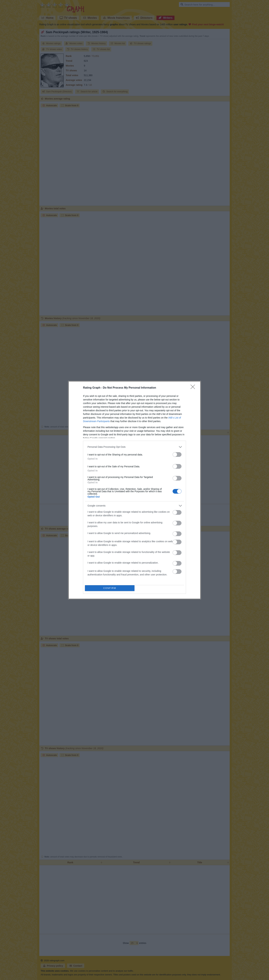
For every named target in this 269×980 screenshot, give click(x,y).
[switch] (177, 455)
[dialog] (134, 490)
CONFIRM (110, 588)
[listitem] (134, 447)
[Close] (194, 388)
